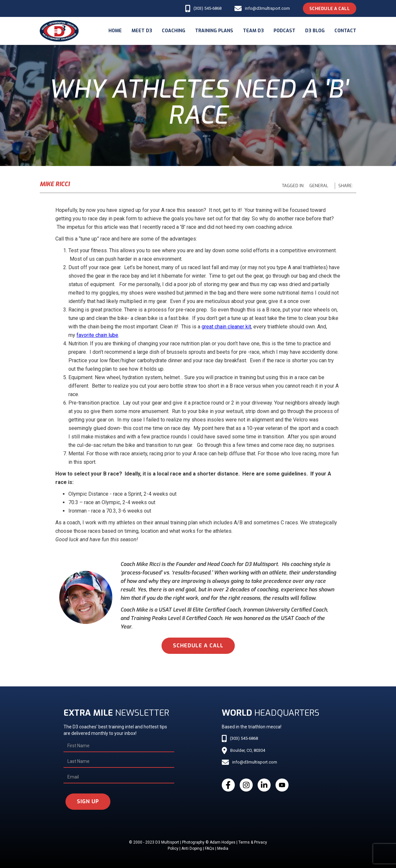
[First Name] (119, 746)
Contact (345, 31)
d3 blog (315, 31)
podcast (284, 31)
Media (223, 848)
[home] (59, 31)
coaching (174, 31)
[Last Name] (119, 762)
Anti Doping (192, 848)
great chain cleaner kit (226, 327)
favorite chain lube (97, 335)
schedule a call (198, 646)
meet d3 (142, 31)
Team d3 (253, 31)
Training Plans (214, 31)
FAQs (210, 848)
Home (115, 31)
